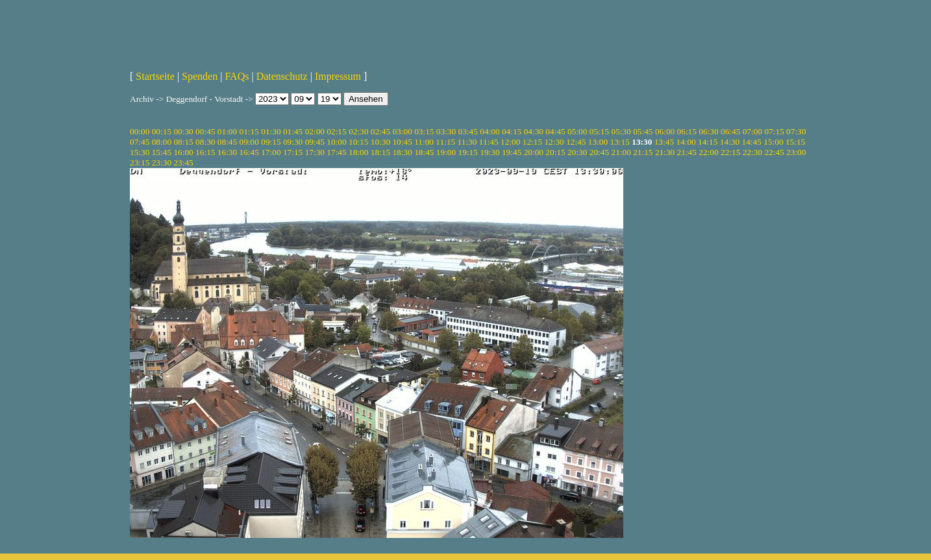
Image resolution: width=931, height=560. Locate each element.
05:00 (577, 131)
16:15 (205, 152)
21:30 (665, 152)
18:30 (402, 152)
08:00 (162, 142)
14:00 (686, 142)
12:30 (554, 142)
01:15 (249, 131)
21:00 (621, 152)
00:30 (183, 131)
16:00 (183, 152)
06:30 (708, 131)
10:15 (358, 142)
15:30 (140, 152)
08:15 (183, 142)
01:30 (271, 131)
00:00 (140, 131)
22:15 (730, 152)
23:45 (183, 163)
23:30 (162, 163)
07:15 (774, 131)
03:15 (424, 131)
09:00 (249, 142)
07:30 (796, 131)
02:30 (358, 131)
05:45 (643, 131)
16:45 (249, 152)
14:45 (752, 142)
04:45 (555, 131)
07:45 (140, 142)
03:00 (402, 131)
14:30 (730, 142)
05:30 (621, 131)
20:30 (577, 152)
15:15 (795, 142)
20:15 (555, 152)
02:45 (380, 131)
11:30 (467, 142)
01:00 (227, 131)
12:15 (532, 142)
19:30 (490, 152)
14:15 (708, 142)
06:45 (730, 131)
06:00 (665, 131)
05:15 (599, 131)
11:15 (445, 142)
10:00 (336, 142)
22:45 (774, 152)
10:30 (380, 142)
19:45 (512, 152)
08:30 (205, 142)
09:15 (271, 142)
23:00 (796, 152)
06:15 (687, 131)
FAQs (237, 76)
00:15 (162, 131)
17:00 (271, 152)
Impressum (338, 76)
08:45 (227, 142)
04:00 (490, 131)
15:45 (162, 152)
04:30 (534, 131)
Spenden (200, 76)
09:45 (315, 142)
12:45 (576, 142)
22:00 (708, 152)
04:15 (512, 131)
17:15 (293, 152)
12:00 (510, 142)
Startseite (155, 76)
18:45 (424, 152)
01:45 (293, 131)
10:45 (402, 142)
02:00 (315, 131)
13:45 (664, 142)
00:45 (205, 131)
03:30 (446, 131)
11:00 (424, 142)
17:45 (336, 152)
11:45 (489, 142)
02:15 (336, 131)
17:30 (315, 152)
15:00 (773, 142)
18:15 (380, 152)
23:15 (140, 163)
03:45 (468, 131)
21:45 (687, 152)
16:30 (227, 152)
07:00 (752, 131)
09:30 (293, 142)
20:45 (599, 152)
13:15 (620, 142)
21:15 (643, 152)
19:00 (446, 152)
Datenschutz (282, 76)
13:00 (598, 142)
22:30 (752, 152)
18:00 (358, 152)
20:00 (534, 152)
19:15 (468, 152)
